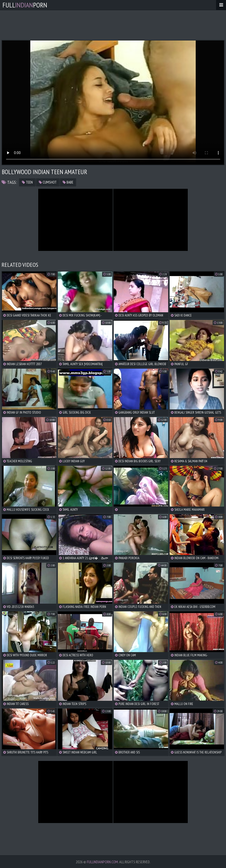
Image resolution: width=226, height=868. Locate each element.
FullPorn (25, 5)
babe (68, 182)
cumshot (48, 182)
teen (27, 182)
